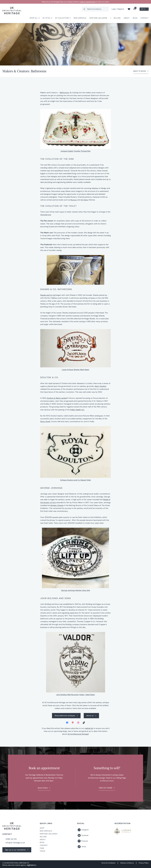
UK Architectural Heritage (78, 734)
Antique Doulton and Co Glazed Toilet (75, 480)
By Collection (62, 18)
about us (90, 716)
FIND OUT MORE (106, 788)
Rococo (74, 200)
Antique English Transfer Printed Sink (76, 151)
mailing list (89, 728)
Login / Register (118, 9)
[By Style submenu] (52, 18)
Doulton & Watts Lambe (57, 398)
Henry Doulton (100, 386)
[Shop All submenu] (39, 18)
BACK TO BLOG (140, 71)
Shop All (34, 18)
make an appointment (88, 2)
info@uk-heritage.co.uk (15, 843)
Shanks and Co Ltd (48, 295)
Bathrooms (64, 93)
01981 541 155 (11, 839)
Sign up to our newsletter (15, 850)
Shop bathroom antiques (65, 716)
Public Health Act (77, 410)
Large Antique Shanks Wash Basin (75, 370)
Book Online (43, 788)
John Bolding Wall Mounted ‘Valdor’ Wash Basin (75, 695)
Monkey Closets (57, 505)
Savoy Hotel (45, 422)
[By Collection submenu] (70, 18)
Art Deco (85, 200)
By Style (47, 18)
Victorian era (46, 215)
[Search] (84, 9)
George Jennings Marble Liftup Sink (76, 590)
